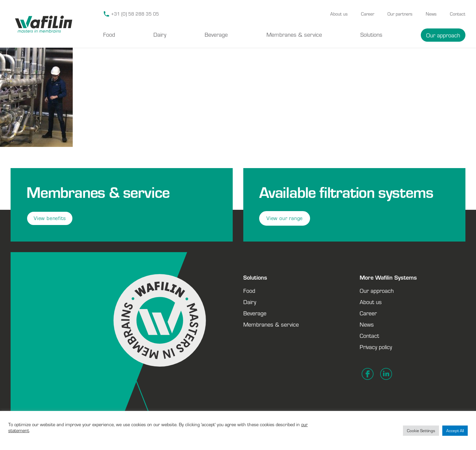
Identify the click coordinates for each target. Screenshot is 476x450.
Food (109, 34)
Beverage (216, 34)
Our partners (400, 14)
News (431, 14)
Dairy (160, 34)
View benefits (50, 218)
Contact (458, 14)
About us (339, 14)
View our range (285, 218)
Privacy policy (376, 347)
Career (368, 14)
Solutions (371, 34)
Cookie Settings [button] (421, 431)
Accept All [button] (455, 431)
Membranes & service (294, 34)
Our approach (443, 35)
